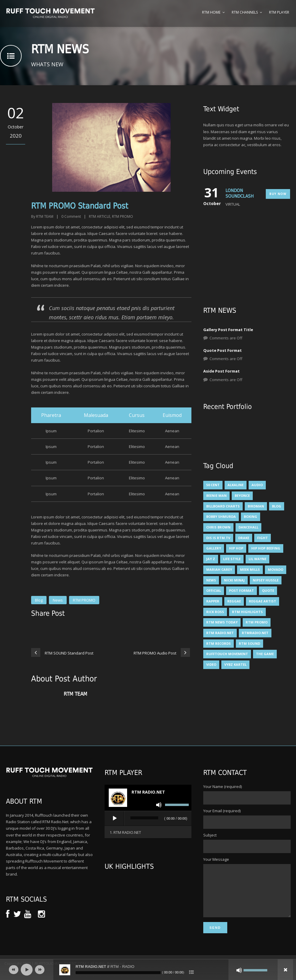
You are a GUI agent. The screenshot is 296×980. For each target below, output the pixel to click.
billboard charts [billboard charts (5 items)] (223, 506)
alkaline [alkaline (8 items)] (236, 485)
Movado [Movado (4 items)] (276, 569)
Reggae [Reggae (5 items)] (234, 601)
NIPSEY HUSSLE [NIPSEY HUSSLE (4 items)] (266, 580)
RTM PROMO (123, 216)
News (58, 600)
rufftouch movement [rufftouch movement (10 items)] (227, 654)
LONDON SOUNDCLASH (240, 194)
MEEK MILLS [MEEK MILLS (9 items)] (250, 569)
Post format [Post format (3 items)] (241, 590)
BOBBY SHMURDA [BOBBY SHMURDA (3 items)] (221, 516)
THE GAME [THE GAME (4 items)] (265, 654)
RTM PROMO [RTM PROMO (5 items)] (257, 622)
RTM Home (211, 12)
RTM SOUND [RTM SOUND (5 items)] (249, 643)
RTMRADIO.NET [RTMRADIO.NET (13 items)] (255, 633)
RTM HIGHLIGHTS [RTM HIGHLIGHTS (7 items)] (247, 612)
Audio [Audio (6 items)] (257, 485)
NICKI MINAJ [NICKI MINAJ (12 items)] (234, 580)
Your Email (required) (247, 818)
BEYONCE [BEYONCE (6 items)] (242, 495)
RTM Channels (245, 12)
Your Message (247, 892)
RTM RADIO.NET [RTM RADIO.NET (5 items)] (220, 633)
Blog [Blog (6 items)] (277, 506)
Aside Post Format (221, 371)
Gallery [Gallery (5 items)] (214, 548)
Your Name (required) (247, 794)
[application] (148, 819)
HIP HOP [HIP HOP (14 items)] (236, 548)
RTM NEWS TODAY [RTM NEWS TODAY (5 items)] (222, 622)
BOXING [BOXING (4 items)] (251, 516)
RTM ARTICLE (100, 216)
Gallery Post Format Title (228, 330)
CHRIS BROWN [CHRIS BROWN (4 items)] (218, 527)
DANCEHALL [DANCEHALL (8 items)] (248, 527)
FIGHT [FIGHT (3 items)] (263, 538)
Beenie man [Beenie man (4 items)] (216, 495)
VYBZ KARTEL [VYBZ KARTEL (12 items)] (235, 664)
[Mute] (159, 805)
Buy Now (278, 194)
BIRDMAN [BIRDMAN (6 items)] (256, 506)
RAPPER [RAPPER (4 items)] (213, 601)
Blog (39, 600)
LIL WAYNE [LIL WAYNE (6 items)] (257, 559)
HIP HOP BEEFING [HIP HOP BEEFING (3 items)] (266, 548)
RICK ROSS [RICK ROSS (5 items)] (215, 612)
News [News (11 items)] (211, 580)
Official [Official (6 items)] (214, 590)
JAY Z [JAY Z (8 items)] (211, 559)
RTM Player (279, 12)
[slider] (144, 818)
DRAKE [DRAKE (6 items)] (244, 538)
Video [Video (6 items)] (211, 664)
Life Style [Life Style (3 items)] (232, 559)
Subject (247, 843)
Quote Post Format (223, 350)
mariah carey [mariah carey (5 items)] (219, 569)
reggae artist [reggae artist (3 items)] (263, 601)
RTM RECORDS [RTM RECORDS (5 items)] (219, 643)
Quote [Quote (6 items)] (268, 590)
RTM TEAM (45, 216)
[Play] (115, 818)
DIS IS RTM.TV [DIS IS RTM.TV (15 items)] (218, 538)
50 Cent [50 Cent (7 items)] (213, 485)
